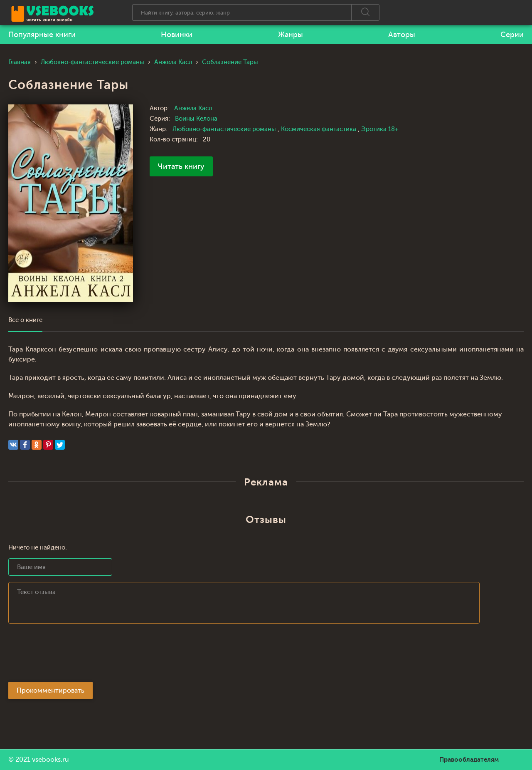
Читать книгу (181, 166)
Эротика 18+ (380, 129)
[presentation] (71, 655)
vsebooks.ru (50, 760)
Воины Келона (196, 119)
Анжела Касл (193, 108)
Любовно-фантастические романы (225, 129)
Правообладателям (469, 760)
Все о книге (25, 320)
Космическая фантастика (319, 129)
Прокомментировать (50, 691)
